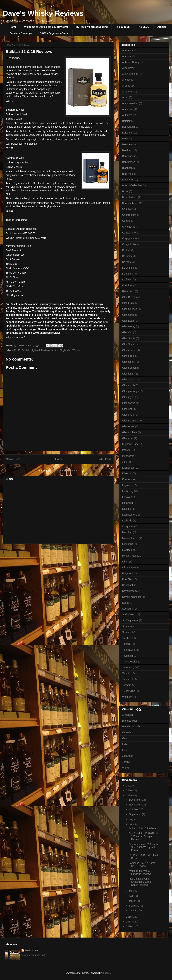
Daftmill (126, 250)
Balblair (26, 350)
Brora (125, 191)
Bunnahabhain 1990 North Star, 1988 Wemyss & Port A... (143, 847)
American (127, 715)
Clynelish (127, 227)
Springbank (129, 614)
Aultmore (127, 115)
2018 (129, 917)
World (125, 768)
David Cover (32, 950)
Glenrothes (128, 426)
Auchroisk (128, 109)
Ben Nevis (128, 144)
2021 (129, 786)
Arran (125, 97)
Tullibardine (129, 691)
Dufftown (127, 280)
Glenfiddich (128, 385)
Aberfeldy (127, 50)
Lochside (127, 521)
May (132, 891)
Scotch (55, 350)
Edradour (127, 285)
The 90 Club (122, 27)
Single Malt (65, 350)
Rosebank (128, 585)
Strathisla (127, 626)
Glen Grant (128, 315)
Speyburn (128, 609)
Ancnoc (126, 80)
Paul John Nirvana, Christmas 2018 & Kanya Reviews (140, 882)
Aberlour (127, 56)
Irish (125, 750)
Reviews (45, 350)
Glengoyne (128, 397)
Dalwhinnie (128, 268)
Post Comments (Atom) (65, 471)
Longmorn (128, 526)
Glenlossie (128, 415)
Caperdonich (129, 215)
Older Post (104, 459)
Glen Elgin (128, 303)
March (133, 901)
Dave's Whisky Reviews (43, 13)
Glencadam (129, 362)
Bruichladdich (130, 197)
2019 (129, 795)
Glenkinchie (129, 403)
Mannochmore (130, 538)
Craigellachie (129, 244)
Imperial (127, 450)
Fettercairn (128, 291)
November (135, 805)
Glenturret (128, 438)
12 (15, 350)
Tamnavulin (129, 650)
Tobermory (128, 667)
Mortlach (127, 550)
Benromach (129, 162)
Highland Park (130, 444)
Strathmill (127, 632)
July (132, 819)
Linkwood (127, 503)
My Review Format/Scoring (92, 27)
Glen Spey (128, 344)
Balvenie (127, 133)
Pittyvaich (128, 573)
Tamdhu (127, 644)
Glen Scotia (129, 338)
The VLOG (143, 27)
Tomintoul (128, 679)
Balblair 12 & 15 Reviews (142, 828)
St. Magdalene (130, 620)
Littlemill (127, 509)
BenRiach (128, 150)
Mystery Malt (129, 556)
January (134, 910)
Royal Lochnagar (132, 597)
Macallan (127, 532)
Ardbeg (126, 86)
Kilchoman (128, 468)
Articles (162, 27)
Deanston (128, 274)
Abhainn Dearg (131, 62)
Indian (126, 744)
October (134, 809)
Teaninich (127, 656)
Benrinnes (128, 156)
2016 (129, 926)
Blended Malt (130, 721)
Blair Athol (128, 174)
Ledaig (126, 497)
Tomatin (127, 673)
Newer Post (13, 459)
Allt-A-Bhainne (130, 74)
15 (19, 350)
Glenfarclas (129, 380)
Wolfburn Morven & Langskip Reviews (140, 872)
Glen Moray (129, 326)
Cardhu (126, 221)
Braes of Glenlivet (132, 185)
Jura (125, 462)
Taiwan (126, 762)
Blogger (106, 973)
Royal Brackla (130, 591)
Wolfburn (127, 697)
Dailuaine (127, 256)
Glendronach (129, 368)
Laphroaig (128, 491)
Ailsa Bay (127, 68)
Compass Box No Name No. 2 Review (142, 865)
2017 (129, 922)
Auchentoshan (130, 103)
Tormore (127, 685)
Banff (125, 139)
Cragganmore (130, 238)
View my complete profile (34, 955)
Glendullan (128, 374)
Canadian (128, 732)
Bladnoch (127, 168)
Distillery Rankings (21, 33)
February (134, 906)
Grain (125, 738)
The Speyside (130, 662)
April (132, 896)
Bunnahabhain (130, 203)
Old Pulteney (129, 568)
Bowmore (127, 180)
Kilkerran (127, 473)
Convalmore (129, 233)
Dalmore (127, 262)
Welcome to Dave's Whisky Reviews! (46, 27)
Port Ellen (128, 579)
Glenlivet (127, 409)
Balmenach (128, 127)
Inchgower (128, 456)
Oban (125, 562)
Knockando (128, 479)
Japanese (128, 756)
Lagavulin (128, 485)
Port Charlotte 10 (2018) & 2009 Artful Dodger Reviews (143, 836)
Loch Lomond (130, 515)
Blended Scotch (131, 726)
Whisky (76, 350)
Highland (35, 350)
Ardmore (127, 92)
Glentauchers (130, 432)
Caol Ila (126, 209)
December (135, 800)
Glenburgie (128, 356)
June (132, 824)
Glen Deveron (130, 297)
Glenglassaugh (131, 391)
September (135, 814)
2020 (129, 790)
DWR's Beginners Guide (54, 33)
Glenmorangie (130, 421)
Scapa (126, 603)
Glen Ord (127, 332)
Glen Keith (128, 321)
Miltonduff (128, 544)
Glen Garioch (130, 309)
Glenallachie (129, 350)
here (106, 322)
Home (13, 27)
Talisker (126, 638)
